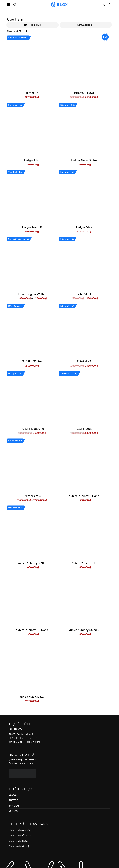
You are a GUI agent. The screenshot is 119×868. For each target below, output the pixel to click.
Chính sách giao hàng (20, 830)
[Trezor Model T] (84, 398)
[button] (9, 5)
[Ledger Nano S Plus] (84, 130)
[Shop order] (86, 25)
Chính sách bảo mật (19, 846)
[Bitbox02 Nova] (84, 62)
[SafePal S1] (84, 264)
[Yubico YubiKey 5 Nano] (84, 466)
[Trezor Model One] (32, 398)
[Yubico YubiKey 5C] (84, 532)
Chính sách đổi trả (19, 841)
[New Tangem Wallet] (32, 264)
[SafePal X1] (84, 331)
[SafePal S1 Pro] (32, 331)
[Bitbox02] (32, 62)
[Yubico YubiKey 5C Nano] (32, 600)
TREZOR (13, 800)
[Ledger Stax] (84, 197)
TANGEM (14, 806)
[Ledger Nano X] (32, 197)
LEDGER (13, 795)
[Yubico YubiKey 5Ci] (32, 666)
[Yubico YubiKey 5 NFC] (32, 532)
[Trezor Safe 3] (32, 466)
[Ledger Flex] (32, 130)
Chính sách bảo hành (20, 836)
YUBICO (13, 811)
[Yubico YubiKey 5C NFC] (84, 600)
